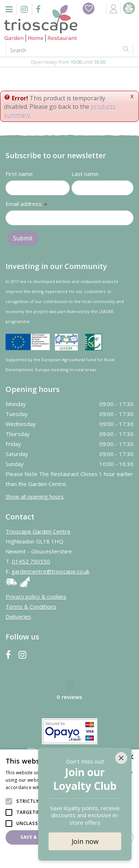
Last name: (85, 174)
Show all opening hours (35, 496)
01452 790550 (31, 561)
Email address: (26, 204)
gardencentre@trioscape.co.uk (50, 571)
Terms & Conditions (31, 606)
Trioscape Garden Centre (38, 531)
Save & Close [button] (37, 837)
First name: (20, 174)
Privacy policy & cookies (36, 596)
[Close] (121, 758)
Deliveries (18, 616)
